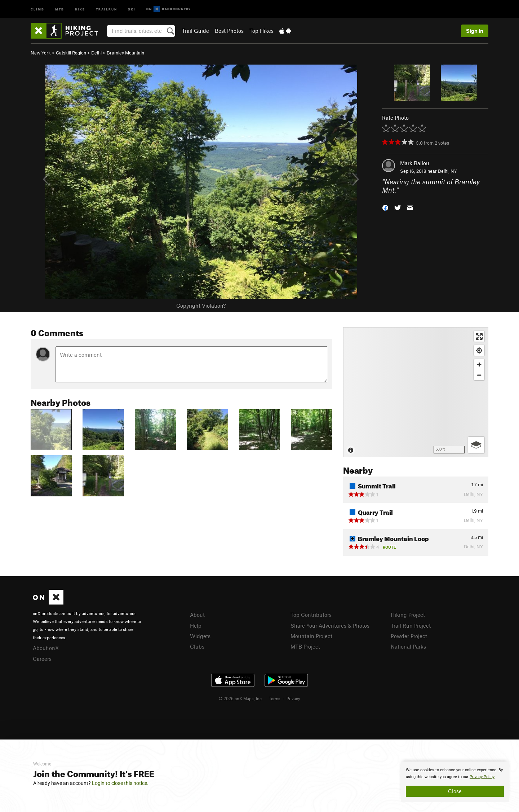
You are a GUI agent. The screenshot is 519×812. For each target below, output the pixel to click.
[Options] (476, 445)
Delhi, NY (447, 171)
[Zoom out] (479, 375)
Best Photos (229, 31)
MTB (60, 9)
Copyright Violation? (201, 306)
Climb (37, 9)
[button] (385, 207)
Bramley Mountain (125, 53)
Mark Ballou (415, 163)
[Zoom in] (479, 365)
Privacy (293, 698)
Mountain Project (311, 636)
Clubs (197, 646)
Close (455, 791)
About (197, 615)
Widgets (200, 636)
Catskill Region (71, 53)
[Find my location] (479, 350)
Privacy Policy (482, 777)
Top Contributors (311, 615)
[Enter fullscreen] (479, 336)
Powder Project (409, 636)
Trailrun (107, 9)
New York (41, 53)
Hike (80, 9)
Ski (132, 9)
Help (196, 626)
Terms (275, 698)
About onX (46, 648)
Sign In (475, 31)
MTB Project (305, 646)
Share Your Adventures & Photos (330, 626)
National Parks (408, 646)
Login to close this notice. (120, 783)
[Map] (416, 392)
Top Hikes (261, 31)
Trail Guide (196, 31)
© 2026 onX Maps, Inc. (241, 698)
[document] (455, 782)
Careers (42, 659)
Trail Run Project (411, 626)
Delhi (96, 53)
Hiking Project (408, 615)
